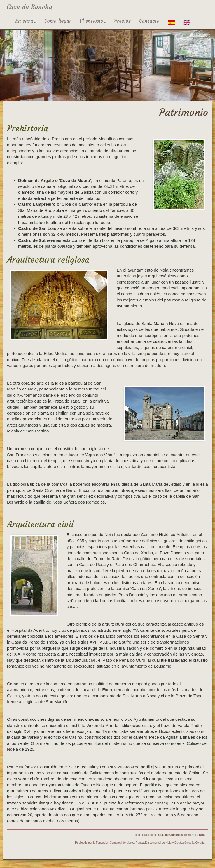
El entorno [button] (93, 21)
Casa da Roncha (29, 7)
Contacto (149, 21)
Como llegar (58, 21)
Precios (122, 21)
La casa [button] (25, 21)
